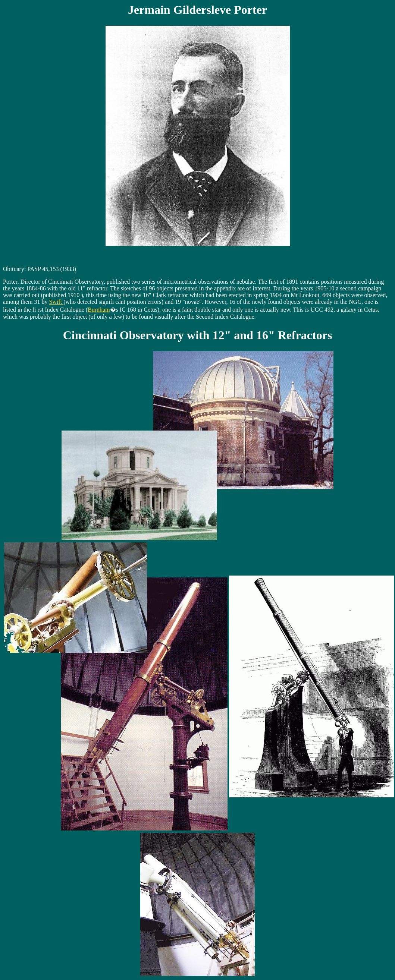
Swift (57, 302)
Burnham (99, 310)
